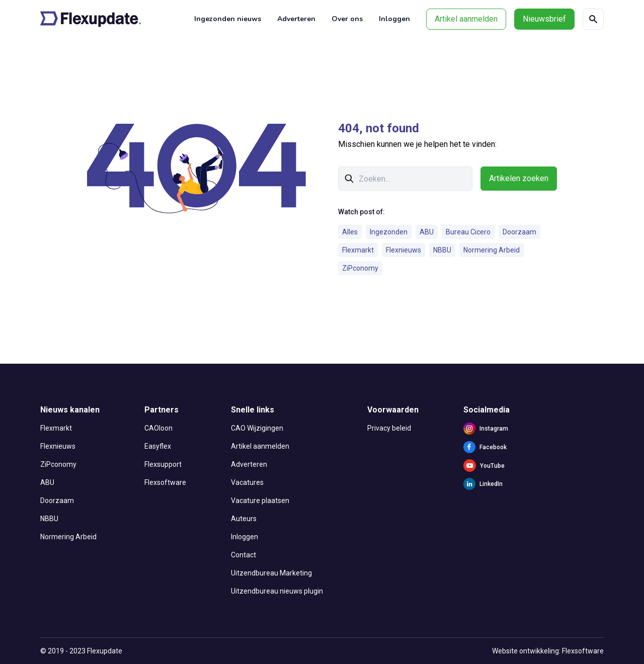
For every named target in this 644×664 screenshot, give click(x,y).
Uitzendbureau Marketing (271, 573)
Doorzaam (519, 232)
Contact (244, 555)
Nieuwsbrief (544, 19)
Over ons (347, 19)
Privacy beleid (389, 428)
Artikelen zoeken (519, 178)
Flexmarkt (358, 250)
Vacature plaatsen (260, 501)
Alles (350, 232)
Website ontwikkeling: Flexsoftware (548, 651)
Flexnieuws (404, 250)
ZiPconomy (360, 268)
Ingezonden (389, 232)
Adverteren (296, 19)
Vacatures (247, 482)
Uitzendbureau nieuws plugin (277, 591)
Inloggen (394, 19)
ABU (427, 232)
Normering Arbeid (492, 250)
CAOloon (158, 428)
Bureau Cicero (468, 232)
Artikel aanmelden (466, 19)
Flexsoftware (165, 482)
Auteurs (244, 519)
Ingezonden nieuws (228, 19)
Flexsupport (163, 464)
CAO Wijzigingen (257, 428)
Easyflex (158, 446)
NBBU (442, 250)
